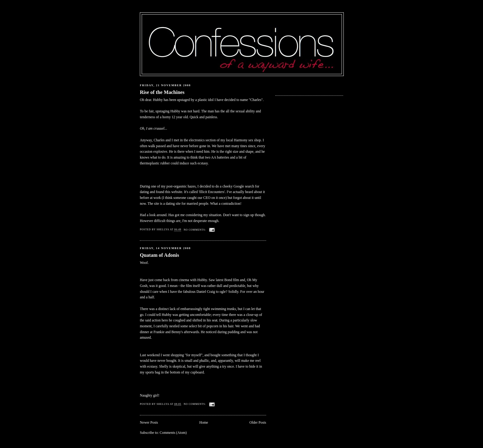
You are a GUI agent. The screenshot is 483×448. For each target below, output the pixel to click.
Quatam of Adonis (159, 255)
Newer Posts (149, 423)
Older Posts (258, 423)
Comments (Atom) (173, 433)
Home (204, 423)
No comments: (195, 230)
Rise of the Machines (162, 92)
